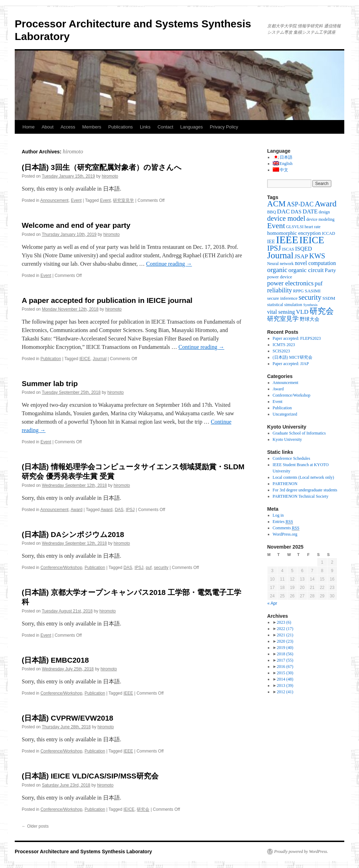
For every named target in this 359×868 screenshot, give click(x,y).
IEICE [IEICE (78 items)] (312, 240)
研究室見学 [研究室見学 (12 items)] (283, 319)
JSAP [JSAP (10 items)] (301, 256)
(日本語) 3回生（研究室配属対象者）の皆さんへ (102, 167)
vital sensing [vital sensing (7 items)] (281, 312)
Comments (286, 528)
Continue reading (169, 264)
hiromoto (73, 151)
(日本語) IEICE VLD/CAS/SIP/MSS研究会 (90, 776)
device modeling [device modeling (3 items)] (320, 219)
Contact (165, 127)
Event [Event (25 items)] (276, 226)
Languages (191, 127)
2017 (285, 660)
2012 (285, 692)
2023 (284, 622)
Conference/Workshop (61, 568)
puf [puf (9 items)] (319, 283)
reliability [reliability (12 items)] (280, 290)
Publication (51, 359)
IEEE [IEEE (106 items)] (287, 240)
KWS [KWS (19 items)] (317, 256)
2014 (285, 679)
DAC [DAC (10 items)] (283, 211)
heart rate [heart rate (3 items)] (313, 227)
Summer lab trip (50, 383)
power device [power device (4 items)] (280, 277)
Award (76, 510)
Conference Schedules (292, 458)
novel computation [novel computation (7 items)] (315, 263)
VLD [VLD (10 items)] (302, 312)
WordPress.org (285, 534)
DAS (119, 510)
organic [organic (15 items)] (277, 270)
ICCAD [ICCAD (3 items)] (328, 233)
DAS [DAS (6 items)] (296, 212)
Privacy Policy (224, 127)
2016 (285, 667)
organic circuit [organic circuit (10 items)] (306, 270)
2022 (285, 629)
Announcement (55, 200)
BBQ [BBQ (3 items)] (272, 212)
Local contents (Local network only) (303, 477)
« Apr (272, 603)
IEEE (128, 693)
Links (145, 127)
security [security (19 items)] (310, 297)
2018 (285, 654)
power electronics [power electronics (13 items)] (290, 283)
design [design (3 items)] (324, 212)
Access (68, 127)
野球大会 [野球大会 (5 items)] (310, 319)
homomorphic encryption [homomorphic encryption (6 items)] (294, 233)
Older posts (35, 826)
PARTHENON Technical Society (301, 496)
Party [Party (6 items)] (330, 270)
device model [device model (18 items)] (286, 218)
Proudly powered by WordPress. (301, 852)
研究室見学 (123, 200)
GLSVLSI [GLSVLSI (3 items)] (295, 227)
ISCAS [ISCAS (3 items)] (288, 249)
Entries (283, 522)
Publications (121, 127)
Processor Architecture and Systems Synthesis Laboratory (83, 852)
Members (92, 127)
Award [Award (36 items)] (326, 204)
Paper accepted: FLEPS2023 (297, 338)
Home (29, 127)
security (161, 568)
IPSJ (130, 510)
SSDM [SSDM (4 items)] (329, 298)
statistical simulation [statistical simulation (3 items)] (285, 305)
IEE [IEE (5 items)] (271, 241)
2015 (285, 673)
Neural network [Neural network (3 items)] (280, 264)
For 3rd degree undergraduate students (305, 490)
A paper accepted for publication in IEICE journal (107, 300)
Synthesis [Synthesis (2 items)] (310, 305)
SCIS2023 (281, 351)
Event (76, 200)
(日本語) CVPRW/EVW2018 (67, 718)
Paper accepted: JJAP (291, 364)
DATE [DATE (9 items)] (310, 211)
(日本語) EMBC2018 (55, 660)
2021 (285, 635)
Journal (99, 359)
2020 (285, 641)
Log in (278, 515)
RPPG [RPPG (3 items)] (298, 291)
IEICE (85, 359)
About (48, 127)
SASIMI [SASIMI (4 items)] (313, 291)
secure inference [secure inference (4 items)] (282, 298)
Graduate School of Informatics (299, 433)
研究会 (143, 809)
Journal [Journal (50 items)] (280, 255)
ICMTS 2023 (284, 345)
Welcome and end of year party (76, 225)
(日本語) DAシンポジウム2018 (73, 534)
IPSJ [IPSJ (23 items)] (274, 248)
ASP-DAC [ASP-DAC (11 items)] (300, 204)
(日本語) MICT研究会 (293, 357)
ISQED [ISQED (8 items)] (304, 249)
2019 (285, 648)
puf (149, 568)
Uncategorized (285, 414)
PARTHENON (285, 484)
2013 (285, 685)
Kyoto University (287, 439)
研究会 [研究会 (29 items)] (322, 311)
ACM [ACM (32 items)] (276, 204)
